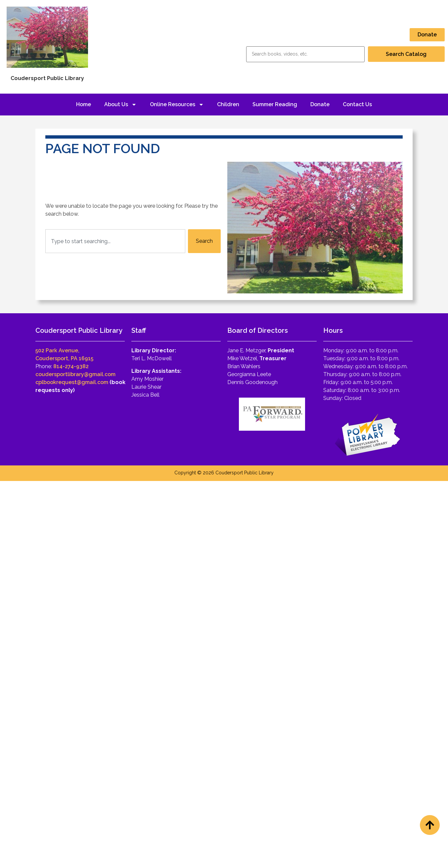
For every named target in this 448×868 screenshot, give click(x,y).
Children (228, 104)
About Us (120, 105)
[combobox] (115, 241)
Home (84, 104)
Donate (320, 104)
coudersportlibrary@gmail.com (75, 374)
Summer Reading (275, 104)
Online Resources (177, 105)
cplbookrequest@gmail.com (72, 382)
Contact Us (357, 104)
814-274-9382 (71, 366)
